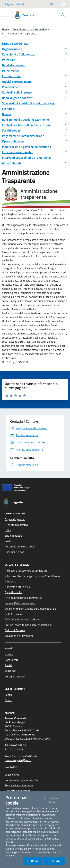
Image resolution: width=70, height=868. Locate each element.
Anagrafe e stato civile (18, 587)
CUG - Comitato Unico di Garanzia (24, 619)
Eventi (8, 700)
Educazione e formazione (19, 636)
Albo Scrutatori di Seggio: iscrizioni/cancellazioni (33, 576)
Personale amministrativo (20, 546)
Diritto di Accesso (15, 630)
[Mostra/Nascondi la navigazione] (7, 13)
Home (5, 29)
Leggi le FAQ (12, 774)
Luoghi (9, 695)
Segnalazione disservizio (19, 785)
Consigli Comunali (15, 676)
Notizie (9, 654)
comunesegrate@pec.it (18, 760)
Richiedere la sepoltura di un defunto (26, 571)
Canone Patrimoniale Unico (20, 603)
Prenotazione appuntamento (21, 780)
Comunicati (11, 660)
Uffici (8, 530)
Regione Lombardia (15, 4)
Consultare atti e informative (30, 29)
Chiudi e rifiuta (54, 800)
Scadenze (10, 671)
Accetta (56, 861)
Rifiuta (35, 861)
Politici (9, 541)
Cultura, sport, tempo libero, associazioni (28, 625)
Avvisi (8, 665)
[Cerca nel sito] (63, 15)
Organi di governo (15, 519)
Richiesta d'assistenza (17, 791)
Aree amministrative (17, 525)
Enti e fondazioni (14, 536)
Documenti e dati (15, 552)
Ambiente (10, 581)
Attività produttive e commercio (23, 598)
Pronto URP (11, 767)
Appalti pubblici (14, 592)
